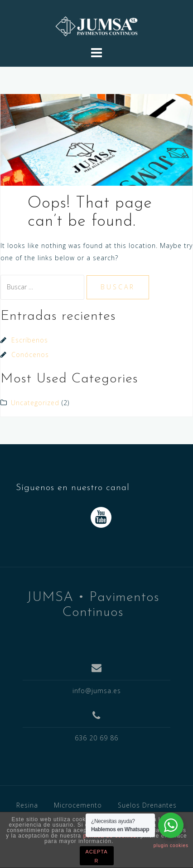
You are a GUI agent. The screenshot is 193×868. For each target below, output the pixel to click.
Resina (27, 805)
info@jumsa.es (97, 691)
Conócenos (30, 355)
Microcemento (78, 805)
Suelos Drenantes (147, 805)
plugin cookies (171, 846)
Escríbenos (30, 340)
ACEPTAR (96, 856)
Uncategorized (35, 403)
